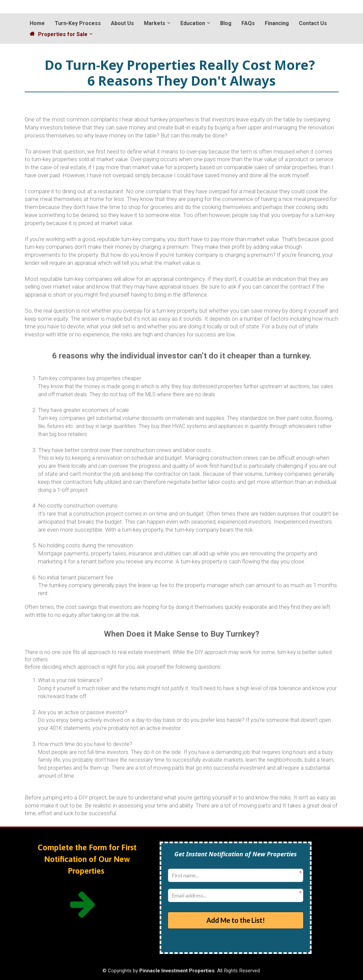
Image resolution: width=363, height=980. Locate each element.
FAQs (248, 23)
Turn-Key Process (78, 23)
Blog (226, 23)
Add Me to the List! (236, 920)
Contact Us (313, 23)
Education (193, 23)
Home (37, 23)
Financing (277, 23)
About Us (122, 23)
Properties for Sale (59, 34)
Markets (155, 23)
